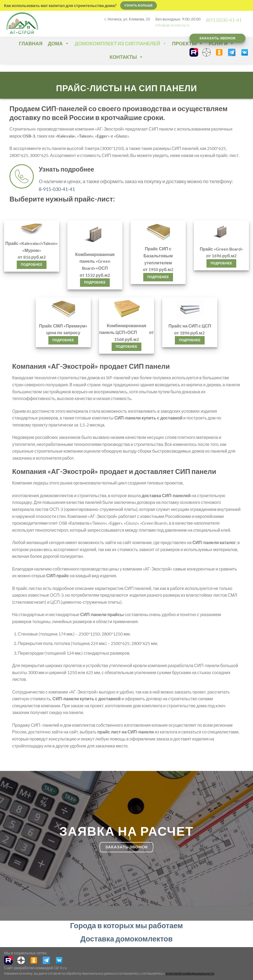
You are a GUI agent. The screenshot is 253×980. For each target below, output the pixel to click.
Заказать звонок (217, 38)
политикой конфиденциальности (190, 973)
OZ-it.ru (60, 968)
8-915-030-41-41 (57, 189)
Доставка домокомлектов (126, 939)
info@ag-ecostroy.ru (172, 25)
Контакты (127, 57)
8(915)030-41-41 (224, 20)
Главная (31, 43)
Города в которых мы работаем (126, 925)
